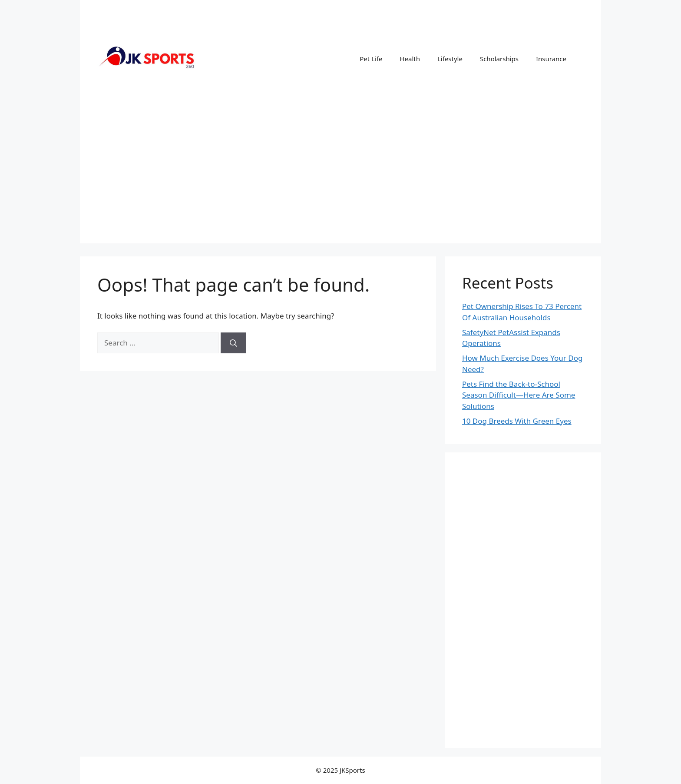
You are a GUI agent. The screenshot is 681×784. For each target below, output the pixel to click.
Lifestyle (450, 59)
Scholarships (499, 59)
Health (410, 59)
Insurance (551, 59)
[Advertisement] (340, 183)
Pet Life (371, 59)
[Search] (233, 343)
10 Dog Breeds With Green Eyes (517, 421)
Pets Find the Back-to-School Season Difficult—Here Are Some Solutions (519, 395)
